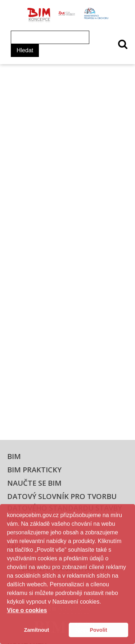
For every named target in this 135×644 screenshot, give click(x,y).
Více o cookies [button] (27, 610)
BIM (14, 456)
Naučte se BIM (34, 483)
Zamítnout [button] (37, 630)
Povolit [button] (98, 630)
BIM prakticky (34, 470)
